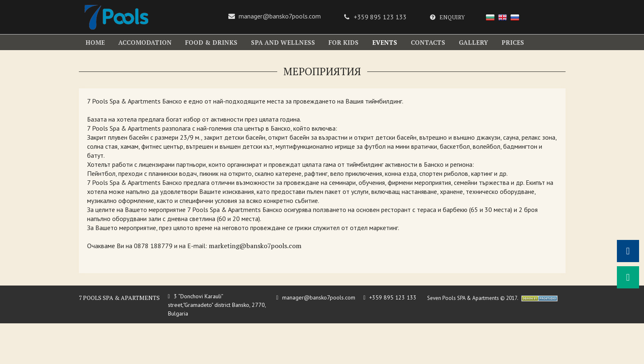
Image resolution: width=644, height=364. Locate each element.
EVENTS (385, 42)
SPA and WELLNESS (283, 42)
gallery (473, 42)
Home (95, 42)
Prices (513, 42)
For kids (344, 42)
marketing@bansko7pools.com (255, 246)
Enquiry (452, 17)
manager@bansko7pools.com (280, 16)
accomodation (145, 42)
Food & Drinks (211, 42)
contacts (428, 42)
